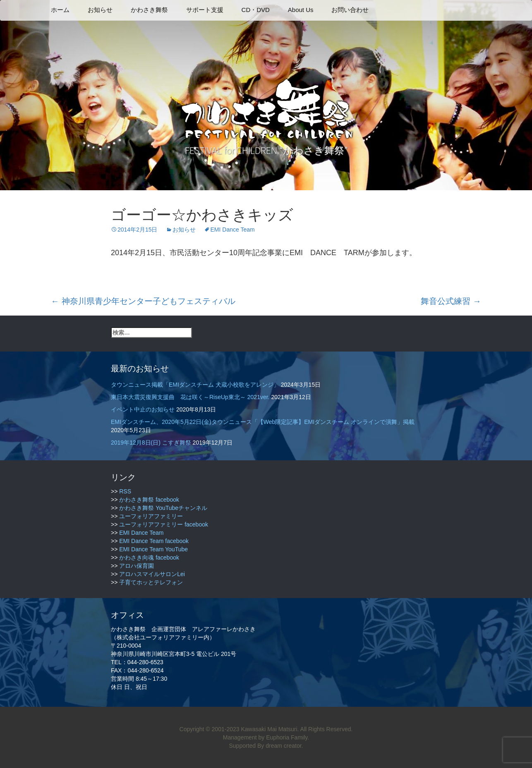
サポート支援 (205, 10)
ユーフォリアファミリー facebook (164, 524)
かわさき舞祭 (149, 10)
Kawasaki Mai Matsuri (269, 729)
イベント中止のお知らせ (143, 409)
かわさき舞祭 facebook (149, 500)
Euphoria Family (287, 737)
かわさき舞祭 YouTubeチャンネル (163, 508)
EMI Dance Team (233, 230)
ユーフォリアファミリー (151, 516)
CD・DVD (256, 10)
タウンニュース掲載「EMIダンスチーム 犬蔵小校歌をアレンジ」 (195, 385)
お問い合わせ (350, 10)
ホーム (60, 10)
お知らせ (100, 10)
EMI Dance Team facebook (154, 541)
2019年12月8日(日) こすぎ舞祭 (151, 443)
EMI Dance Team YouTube (153, 549)
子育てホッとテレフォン (151, 582)
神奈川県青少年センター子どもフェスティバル (143, 301)
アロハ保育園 (137, 566)
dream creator (283, 746)
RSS (125, 491)
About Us (301, 10)
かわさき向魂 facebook (149, 557)
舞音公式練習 (451, 301)
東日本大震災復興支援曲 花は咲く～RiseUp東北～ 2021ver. (190, 397)
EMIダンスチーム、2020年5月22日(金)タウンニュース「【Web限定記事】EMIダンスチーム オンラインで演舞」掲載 (263, 422)
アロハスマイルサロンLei (152, 574)
